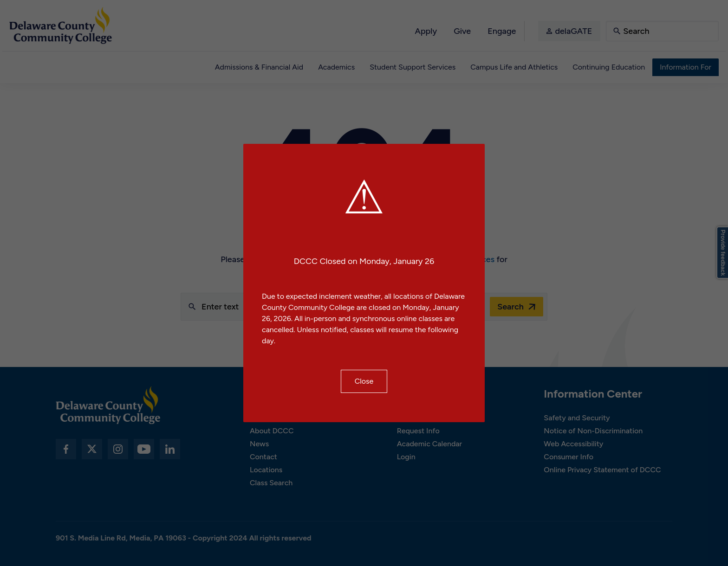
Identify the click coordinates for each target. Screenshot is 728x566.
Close (364, 381)
